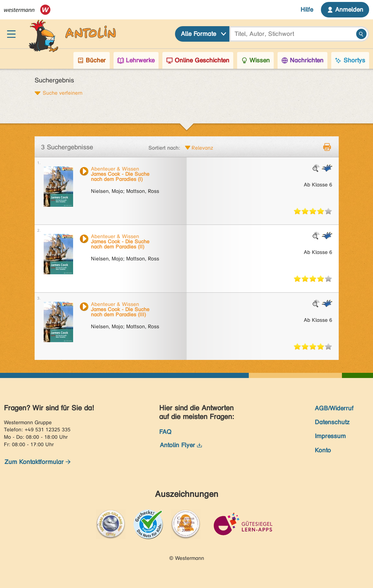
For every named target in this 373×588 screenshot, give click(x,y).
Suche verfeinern (63, 93)
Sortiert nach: (164, 148)
